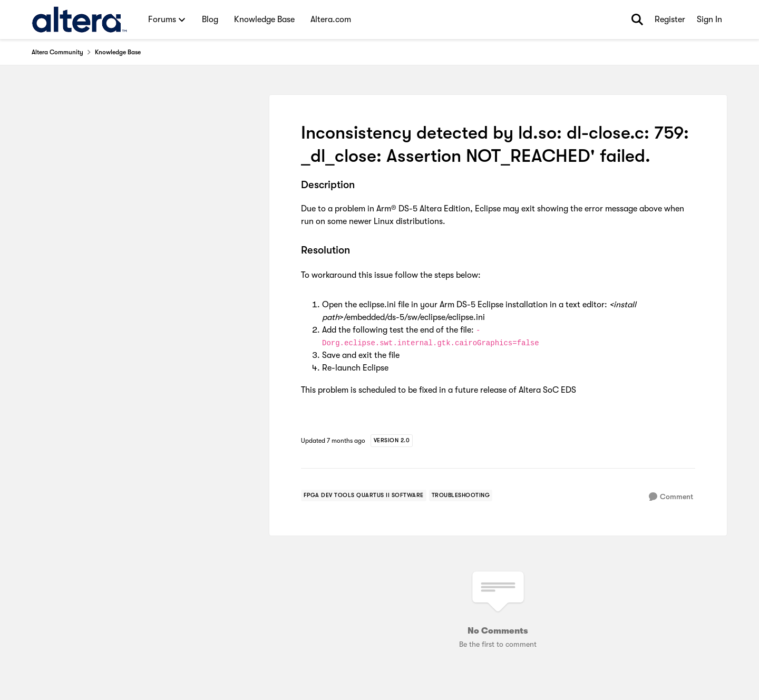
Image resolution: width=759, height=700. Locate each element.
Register (670, 20)
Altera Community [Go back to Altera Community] (57, 52)
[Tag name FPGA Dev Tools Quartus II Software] (364, 495)
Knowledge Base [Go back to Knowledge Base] (118, 52)
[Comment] (671, 497)
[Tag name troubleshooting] (461, 495)
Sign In (709, 20)
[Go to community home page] (79, 20)
